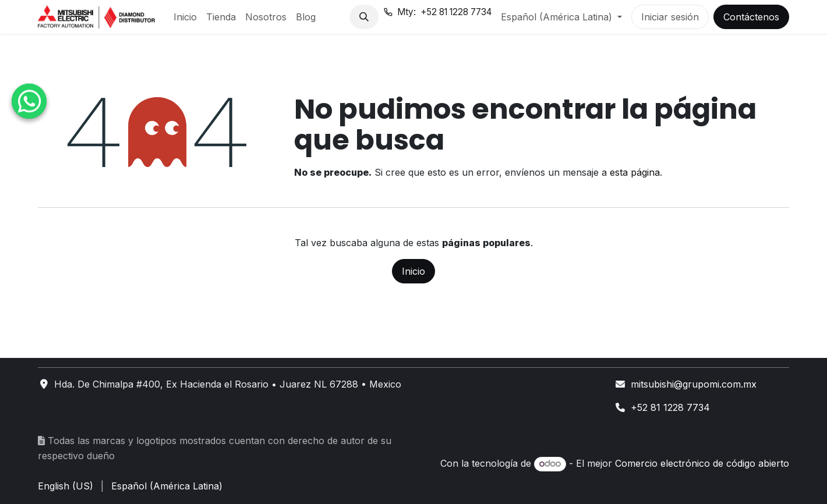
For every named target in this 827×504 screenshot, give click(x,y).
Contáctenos (751, 17)
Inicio (413, 271)
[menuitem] (185, 17)
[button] (364, 17)
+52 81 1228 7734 (670, 407)
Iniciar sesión (670, 17)
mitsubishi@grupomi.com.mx (694, 384)
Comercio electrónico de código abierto (702, 463)
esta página (635, 172)
